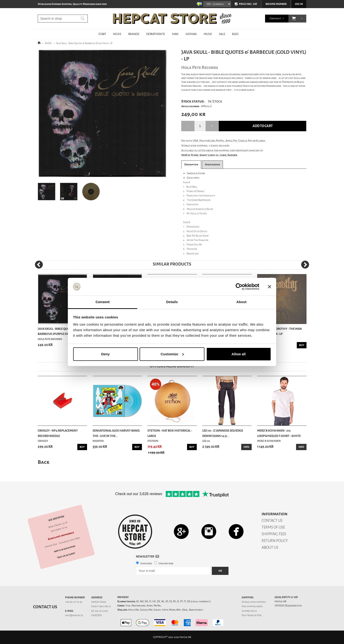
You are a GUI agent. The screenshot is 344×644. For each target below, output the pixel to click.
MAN (175, 34)
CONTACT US (272, 521)
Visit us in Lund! (66, 555)
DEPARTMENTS (156, 34)
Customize (172, 354)
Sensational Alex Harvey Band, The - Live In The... (116, 433)
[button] (294, 19)
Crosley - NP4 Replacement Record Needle (58, 433)
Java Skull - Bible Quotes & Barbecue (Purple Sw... (57, 331)
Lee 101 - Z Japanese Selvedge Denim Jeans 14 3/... (223, 433)
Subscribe (146, 563)
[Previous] (39, 265)
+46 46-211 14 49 (74, 602)
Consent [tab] (103, 302)
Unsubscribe (166, 563)
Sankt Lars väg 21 (101, 606)
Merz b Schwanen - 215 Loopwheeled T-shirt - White (279, 433)
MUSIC (208, 34)
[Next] (305, 265)
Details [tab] (172, 302)
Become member (276, 4)
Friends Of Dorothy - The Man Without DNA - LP (280, 331)
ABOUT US (270, 547)
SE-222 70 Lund (100, 611)
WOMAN (191, 34)
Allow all (239, 354)
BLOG (235, 34)
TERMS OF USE (273, 527)
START (102, 34)
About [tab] (241, 302)
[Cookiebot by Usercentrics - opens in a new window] (239, 287)
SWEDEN (96, 615)
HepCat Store (99, 602)
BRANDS (134, 34)
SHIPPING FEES (274, 534)
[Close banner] (269, 287)
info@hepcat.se (74, 615)
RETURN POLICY (275, 541)
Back (44, 462)
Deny (105, 354)
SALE (222, 34)
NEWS (117, 34)
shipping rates (254, 606)
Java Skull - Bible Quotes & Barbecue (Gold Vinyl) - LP (84, 43)
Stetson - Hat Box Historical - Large (170, 433)
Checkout (275, 18)
